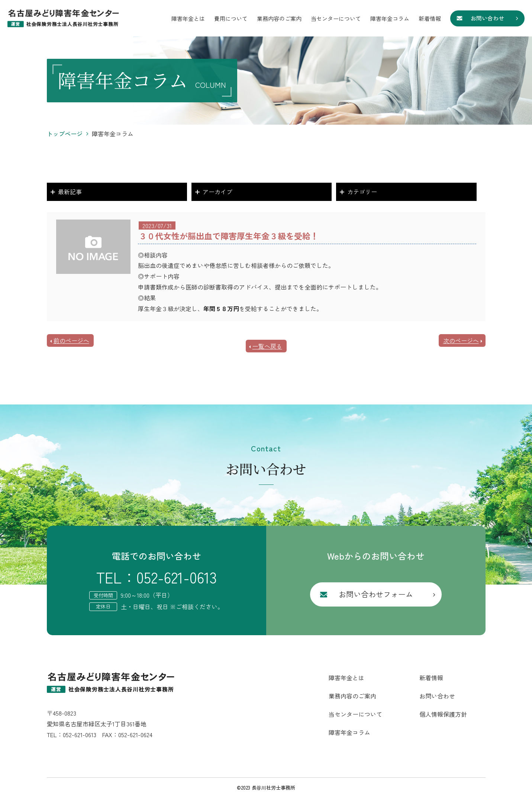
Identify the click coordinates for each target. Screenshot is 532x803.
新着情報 (430, 18)
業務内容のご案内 (279, 18)
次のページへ (461, 340)
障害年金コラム (390, 18)
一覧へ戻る (267, 346)
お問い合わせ (487, 18)
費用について (231, 18)
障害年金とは (188, 18)
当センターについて (336, 18)
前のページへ (71, 340)
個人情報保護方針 (443, 714)
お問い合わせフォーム (376, 594)
